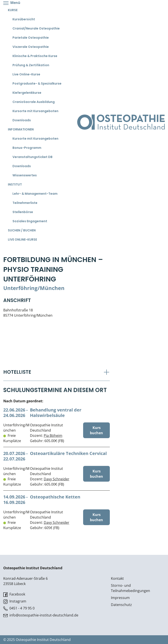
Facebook (14, 594)
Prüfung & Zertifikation (31, 65)
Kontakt (117, 578)
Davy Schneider (57, 479)
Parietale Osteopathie (31, 38)
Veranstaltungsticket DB (32, 157)
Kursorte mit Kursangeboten (35, 111)
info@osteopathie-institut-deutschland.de (41, 615)
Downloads (22, 120)
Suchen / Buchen (22, 230)
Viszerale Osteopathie (31, 47)
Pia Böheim (53, 436)
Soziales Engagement (30, 221)
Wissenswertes (25, 175)
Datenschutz (121, 605)
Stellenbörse (23, 212)
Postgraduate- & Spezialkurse (37, 83)
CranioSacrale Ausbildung (34, 102)
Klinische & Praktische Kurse (35, 56)
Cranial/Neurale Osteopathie (36, 28)
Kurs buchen (96, 430)
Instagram (15, 601)
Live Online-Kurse (26, 74)
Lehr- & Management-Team (35, 194)
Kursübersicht (24, 19)
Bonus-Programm (27, 148)
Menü (12, 3)
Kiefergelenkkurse (27, 93)
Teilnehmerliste (25, 203)
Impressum (120, 598)
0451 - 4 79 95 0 (19, 608)
